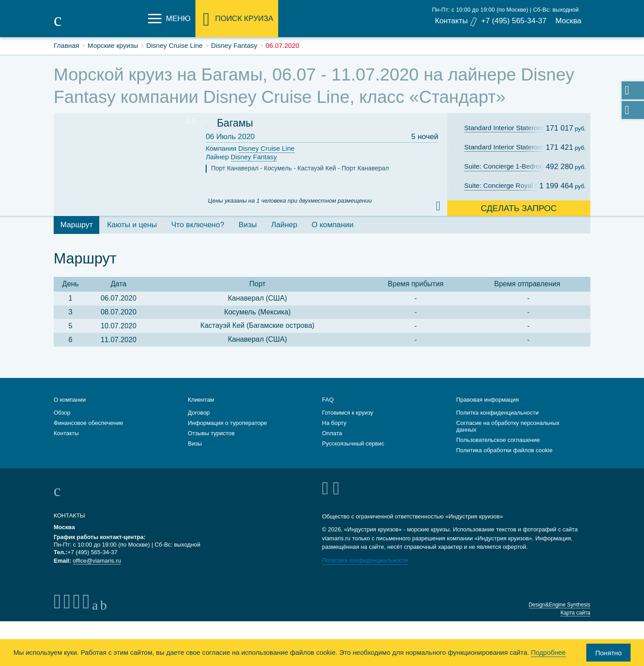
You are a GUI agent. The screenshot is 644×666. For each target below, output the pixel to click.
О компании (70, 400)
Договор (199, 413)
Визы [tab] (248, 225)
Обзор (62, 413)
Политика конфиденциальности (365, 560)
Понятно (608, 653)
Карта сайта (575, 613)
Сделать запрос (519, 208)
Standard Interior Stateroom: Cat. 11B (511, 147)
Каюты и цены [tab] (132, 225)
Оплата (332, 433)
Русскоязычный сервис (353, 443)
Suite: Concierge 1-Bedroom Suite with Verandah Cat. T (511, 166)
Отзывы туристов (211, 433)
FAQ (328, 400)
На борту (334, 423)
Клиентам (201, 400)
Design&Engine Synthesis (559, 605)
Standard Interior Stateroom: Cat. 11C (511, 128)
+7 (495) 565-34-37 (514, 21)
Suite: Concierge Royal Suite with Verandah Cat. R (511, 185)
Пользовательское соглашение (498, 440)
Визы (195, 443)
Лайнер (241, 157)
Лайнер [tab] (284, 225)
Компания (250, 149)
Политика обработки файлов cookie (504, 450)
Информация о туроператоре (227, 423)
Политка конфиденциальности (498, 413)
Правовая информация (487, 400)
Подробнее (548, 652)
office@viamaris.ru (97, 561)
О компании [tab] (333, 225)
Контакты (451, 21)
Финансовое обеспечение (88, 423)
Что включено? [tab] (198, 225)
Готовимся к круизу (348, 413)
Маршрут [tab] (76, 225)
